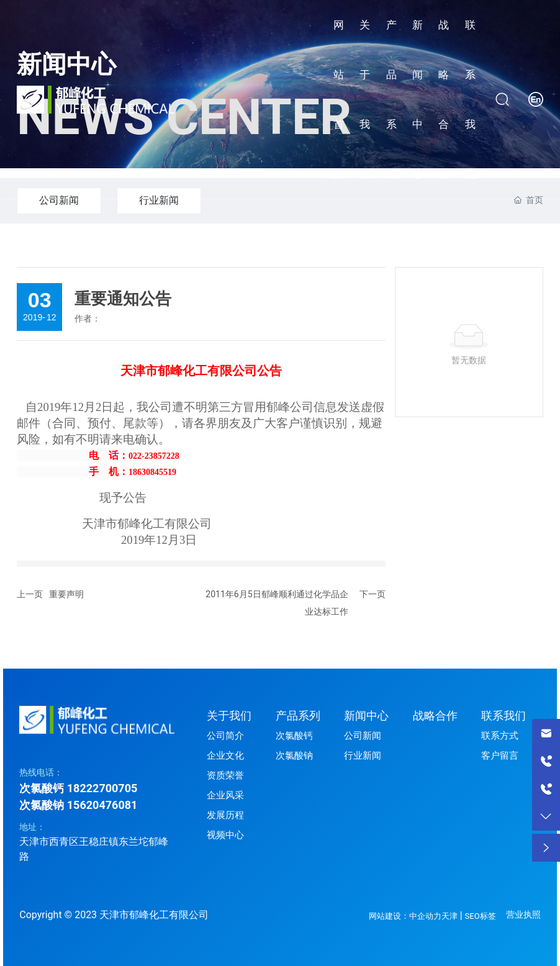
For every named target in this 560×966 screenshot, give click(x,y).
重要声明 (66, 594)
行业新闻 (159, 200)
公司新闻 (59, 200)
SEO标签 (481, 916)
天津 (449, 916)
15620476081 (102, 805)
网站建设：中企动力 (405, 916)
